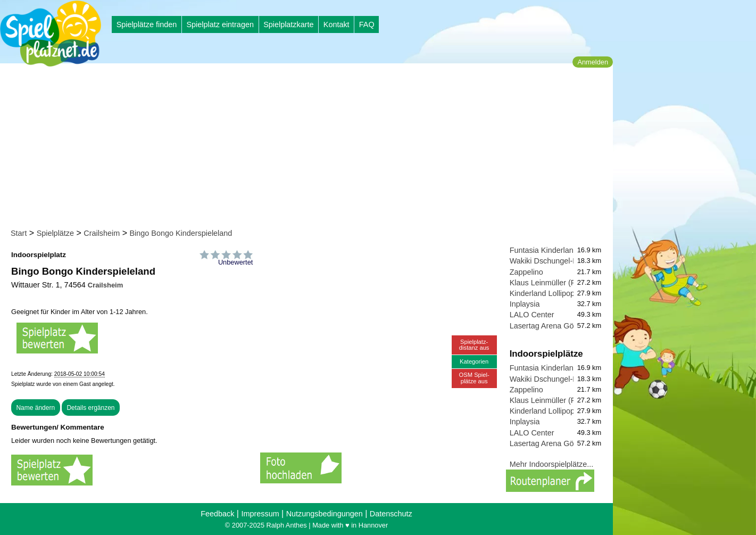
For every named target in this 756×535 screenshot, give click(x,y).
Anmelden (593, 62)
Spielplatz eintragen (220, 24)
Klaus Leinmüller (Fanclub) (555, 283)
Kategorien (474, 361)
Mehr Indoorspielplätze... (552, 464)
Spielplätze (55, 233)
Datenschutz (391, 514)
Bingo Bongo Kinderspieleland (181, 233)
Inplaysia (525, 304)
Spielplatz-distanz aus (474, 345)
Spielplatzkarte (288, 24)
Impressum (260, 514)
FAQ (367, 24)
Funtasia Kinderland (544, 250)
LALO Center (532, 315)
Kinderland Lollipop (542, 293)
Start (19, 233)
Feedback (217, 514)
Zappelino (526, 272)
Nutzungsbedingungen (325, 514)
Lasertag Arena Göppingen (555, 326)
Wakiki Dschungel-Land (550, 261)
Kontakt (337, 24)
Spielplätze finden (147, 24)
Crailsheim (102, 233)
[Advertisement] (310, 148)
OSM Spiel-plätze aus (474, 378)
